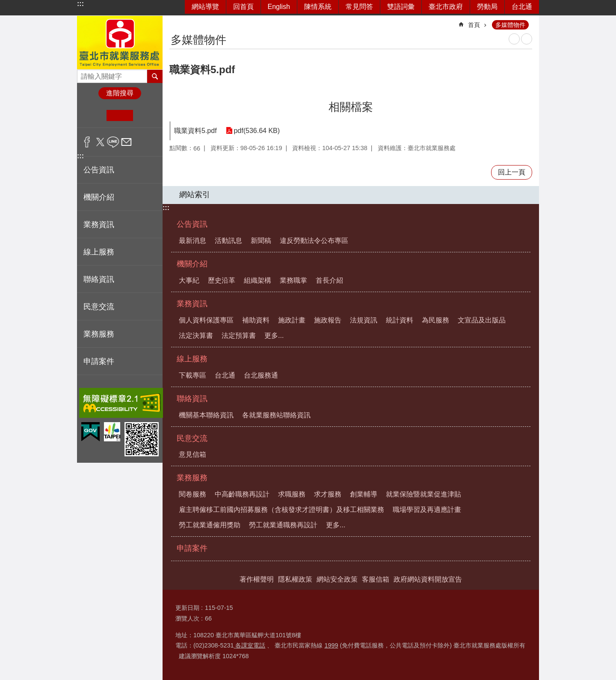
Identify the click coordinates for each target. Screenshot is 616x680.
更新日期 (187, 608)
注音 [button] (527, 39)
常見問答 (359, 7)
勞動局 (487, 7)
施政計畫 (292, 320)
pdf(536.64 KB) (256, 131)
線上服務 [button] (99, 252)
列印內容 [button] (514, 39)
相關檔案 (351, 107)
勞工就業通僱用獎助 (210, 525)
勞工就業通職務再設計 (283, 525)
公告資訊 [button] (99, 170)
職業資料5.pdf (195, 131)
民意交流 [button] (99, 307)
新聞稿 (261, 241)
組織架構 (258, 280)
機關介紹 (192, 264)
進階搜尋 (120, 93)
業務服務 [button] (99, 334)
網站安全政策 (337, 579)
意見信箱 (192, 454)
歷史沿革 (222, 280)
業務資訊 (192, 304)
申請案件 (99, 361)
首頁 (474, 25)
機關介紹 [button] (99, 197)
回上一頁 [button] (512, 172)
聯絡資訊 (192, 399)
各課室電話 (249, 645)
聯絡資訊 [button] (99, 279)
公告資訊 (192, 224)
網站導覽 (205, 7)
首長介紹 (329, 280)
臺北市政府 (446, 7)
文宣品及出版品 (482, 320)
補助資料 (256, 320)
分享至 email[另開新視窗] (126, 142)
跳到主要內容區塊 (4, 4)
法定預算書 (239, 336)
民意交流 (192, 438)
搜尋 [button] (155, 76)
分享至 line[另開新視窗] (113, 142)
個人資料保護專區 (206, 320)
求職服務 (292, 494)
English (279, 7)
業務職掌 (293, 280)
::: (80, 4)
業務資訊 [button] (99, 225)
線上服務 (192, 359)
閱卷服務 (192, 494)
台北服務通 (261, 375)
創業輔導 (364, 494)
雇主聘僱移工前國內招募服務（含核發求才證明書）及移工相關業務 (281, 510)
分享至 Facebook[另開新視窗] (87, 142)
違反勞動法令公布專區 (314, 241)
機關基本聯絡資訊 (206, 415)
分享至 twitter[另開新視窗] (100, 142)
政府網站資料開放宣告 (428, 579)
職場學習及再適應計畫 (427, 510)
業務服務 (192, 478)
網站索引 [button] (195, 195)
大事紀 (189, 280)
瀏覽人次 (187, 618)
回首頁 (243, 7)
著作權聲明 (257, 579)
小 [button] (93, 115)
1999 (331, 645)
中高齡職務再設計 (242, 494)
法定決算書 (196, 336)
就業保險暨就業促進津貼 (423, 494)
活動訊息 (228, 241)
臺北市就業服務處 (120, 43)
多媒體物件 (510, 25)
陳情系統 (318, 7)
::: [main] (175, 21)
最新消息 (192, 241)
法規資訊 (364, 320)
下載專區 (192, 375)
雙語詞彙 (401, 7)
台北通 (522, 7)
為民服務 (435, 320)
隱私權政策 (295, 579)
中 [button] (120, 115)
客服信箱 (376, 579)
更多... (274, 336)
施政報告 (328, 320)
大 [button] (146, 115)
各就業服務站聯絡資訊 (276, 415)
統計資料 (400, 320)
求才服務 (328, 494)
